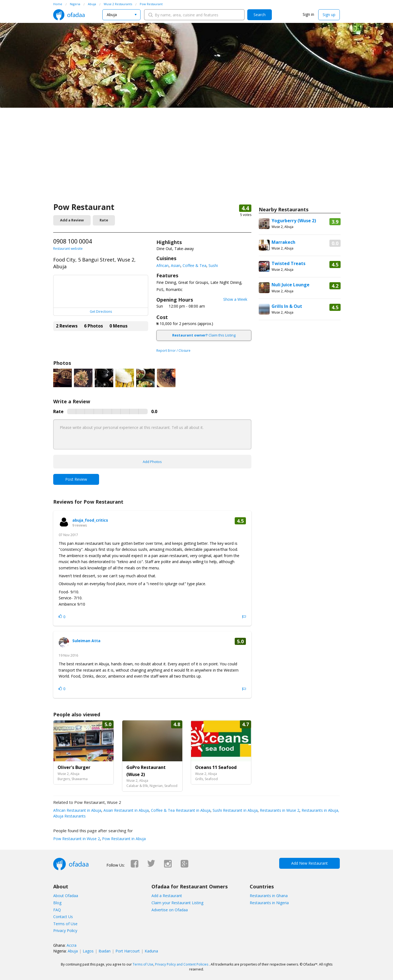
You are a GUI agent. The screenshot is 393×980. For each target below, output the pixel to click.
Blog (57, 903)
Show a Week (235, 299)
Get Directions (101, 312)
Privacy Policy (65, 931)
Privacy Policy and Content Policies (182, 964)
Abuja (73, 951)
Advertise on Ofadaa (170, 910)
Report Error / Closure (173, 351)
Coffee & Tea (194, 265)
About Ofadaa (66, 896)
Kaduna (151, 951)
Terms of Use (65, 924)
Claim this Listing (204, 335)
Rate (104, 220)
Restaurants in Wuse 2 (279, 810)
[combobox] (121, 15)
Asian (176, 265)
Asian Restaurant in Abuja (126, 810)
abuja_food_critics (90, 520)
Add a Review (72, 220)
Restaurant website (68, 249)
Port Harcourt (128, 951)
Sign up (329, 15)
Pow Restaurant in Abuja (123, 839)
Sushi (213, 265)
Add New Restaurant (309, 863)
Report (244, 617)
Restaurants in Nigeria (269, 903)
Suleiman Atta (86, 641)
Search (260, 15)
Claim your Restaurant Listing (177, 903)
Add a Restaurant (167, 896)
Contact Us (63, 917)
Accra (72, 945)
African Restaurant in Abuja (77, 810)
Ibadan (105, 951)
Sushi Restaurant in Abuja (235, 810)
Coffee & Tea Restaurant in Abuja (180, 810)
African (163, 265)
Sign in (308, 14)
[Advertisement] (196, 161)
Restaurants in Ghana (269, 896)
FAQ (57, 910)
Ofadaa (69, 15)
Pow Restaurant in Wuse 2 (77, 839)
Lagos (88, 951)
